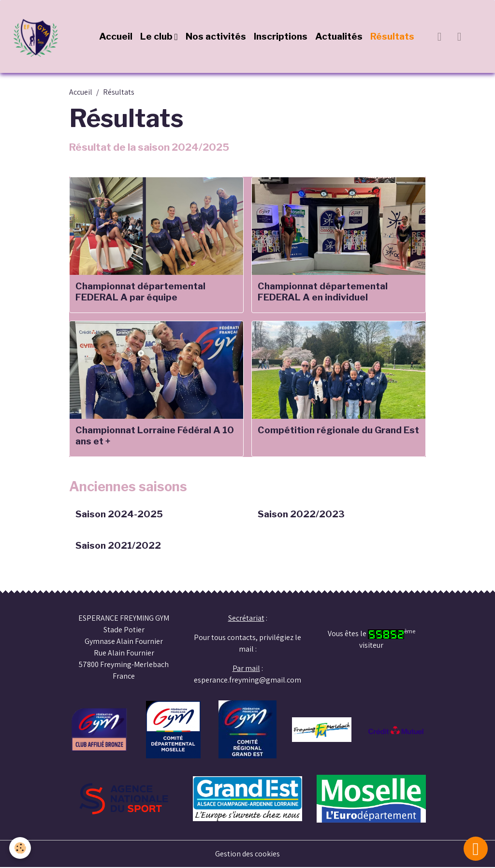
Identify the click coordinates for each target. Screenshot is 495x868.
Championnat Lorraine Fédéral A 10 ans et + (155, 436)
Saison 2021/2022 (118, 546)
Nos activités (216, 37)
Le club (157, 37)
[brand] (39, 37)
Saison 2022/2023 (301, 515)
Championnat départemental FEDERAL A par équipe (140, 292)
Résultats (392, 37)
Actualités (339, 37)
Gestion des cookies (248, 854)
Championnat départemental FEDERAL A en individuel (323, 292)
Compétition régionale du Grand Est (338, 430)
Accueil (116, 37)
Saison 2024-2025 (119, 515)
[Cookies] (21, 848)
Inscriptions (281, 37)
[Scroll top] (476, 849)
